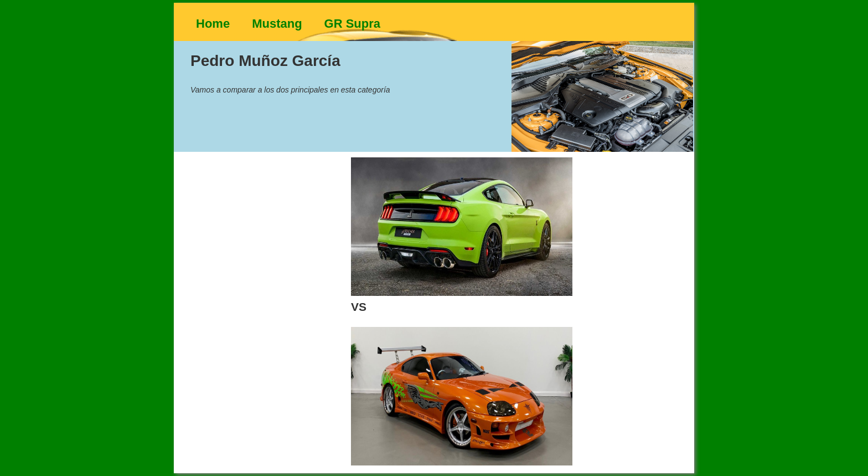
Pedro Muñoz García (265, 61)
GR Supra (352, 24)
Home (213, 24)
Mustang (277, 24)
